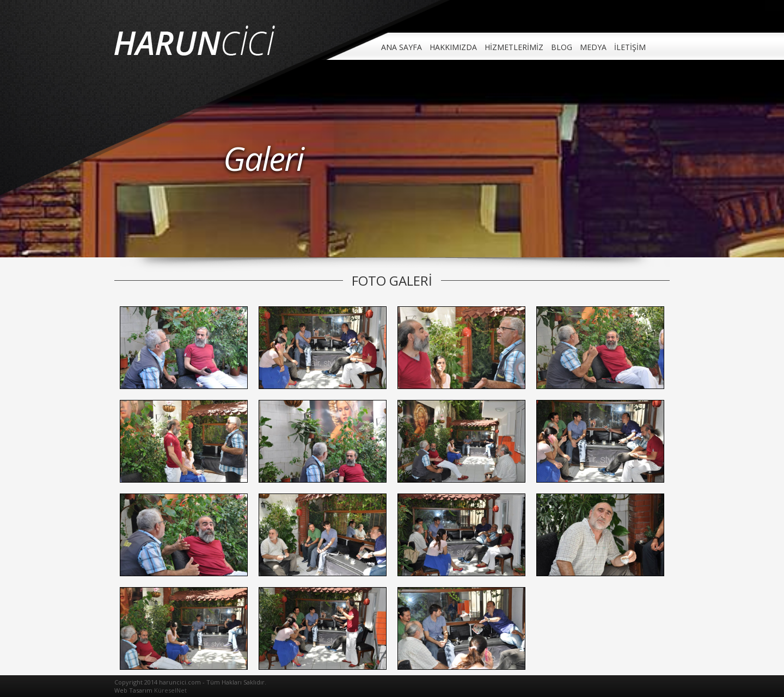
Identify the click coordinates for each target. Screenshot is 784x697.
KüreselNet (170, 690)
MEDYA (593, 47)
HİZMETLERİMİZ (514, 47)
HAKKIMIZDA (453, 47)
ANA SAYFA (402, 47)
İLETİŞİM (630, 47)
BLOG (562, 47)
